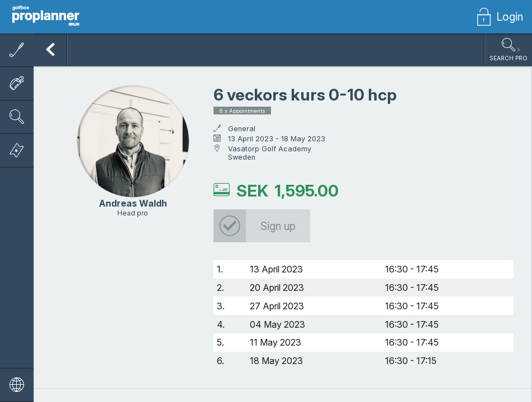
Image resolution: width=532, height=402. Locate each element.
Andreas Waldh (133, 204)
